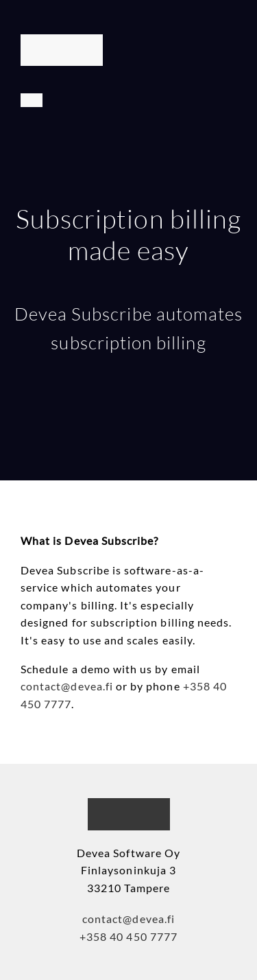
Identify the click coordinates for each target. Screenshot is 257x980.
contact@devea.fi (67, 686)
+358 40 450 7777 (128, 936)
